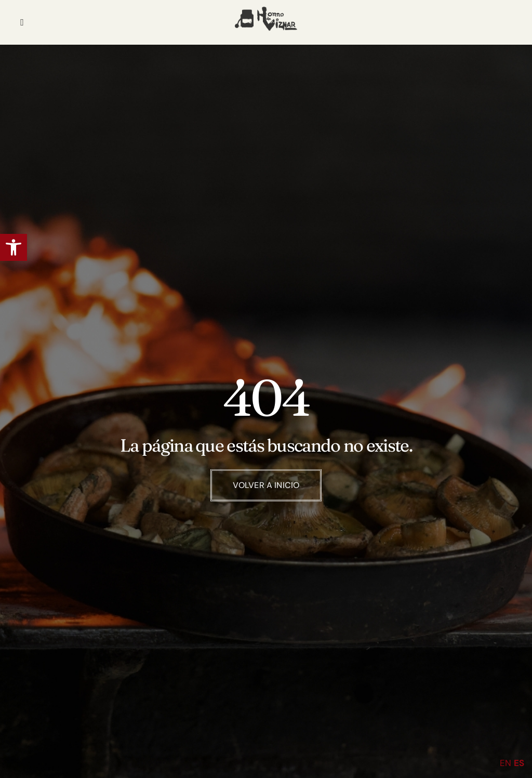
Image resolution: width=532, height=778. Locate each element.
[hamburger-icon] (22, 22)
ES (519, 763)
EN (506, 763)
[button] (14, 247)
